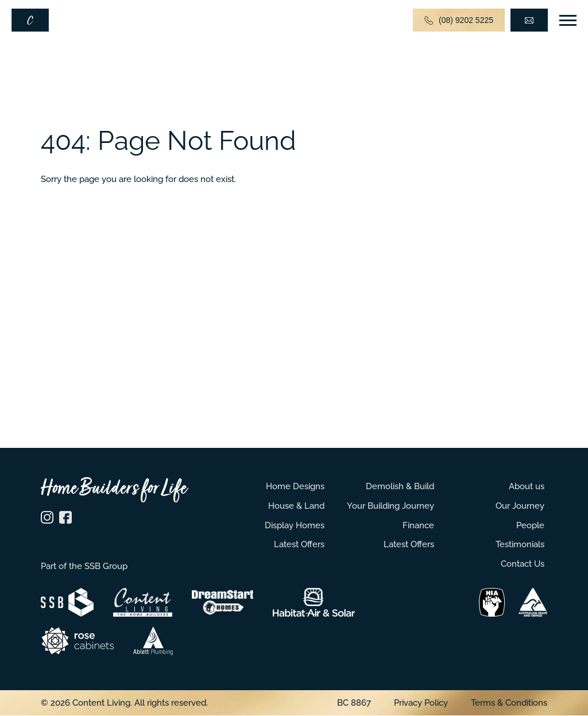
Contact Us (523, 564)
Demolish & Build (400, 486)
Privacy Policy (421, 703)
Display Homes (295, 525)
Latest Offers (299, 544)
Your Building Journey (390, 506)
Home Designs (295, 486)
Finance (418, 525)
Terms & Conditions (509, 703)
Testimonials (520, 544)
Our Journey (520, 506)
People (530, 525)
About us (527, 486)
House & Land (296, 506)
